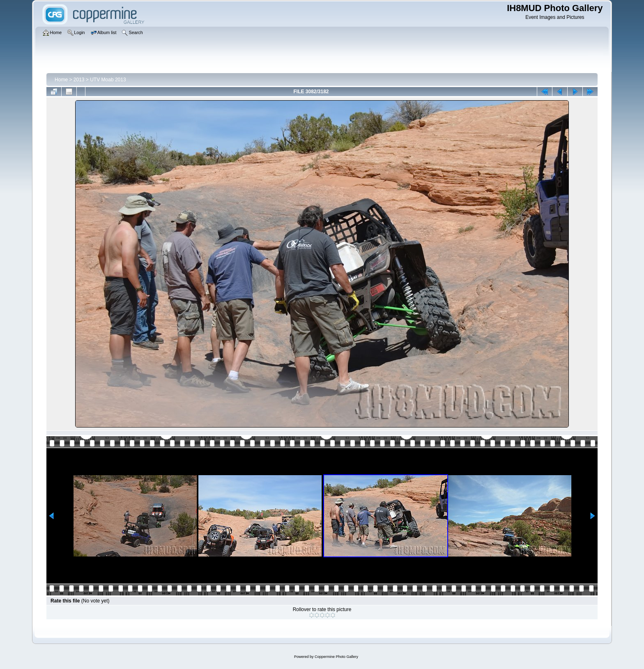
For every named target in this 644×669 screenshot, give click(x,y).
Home (61, 80)
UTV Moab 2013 (108, 80)
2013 (79, 80)
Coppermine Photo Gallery (336, 657)
